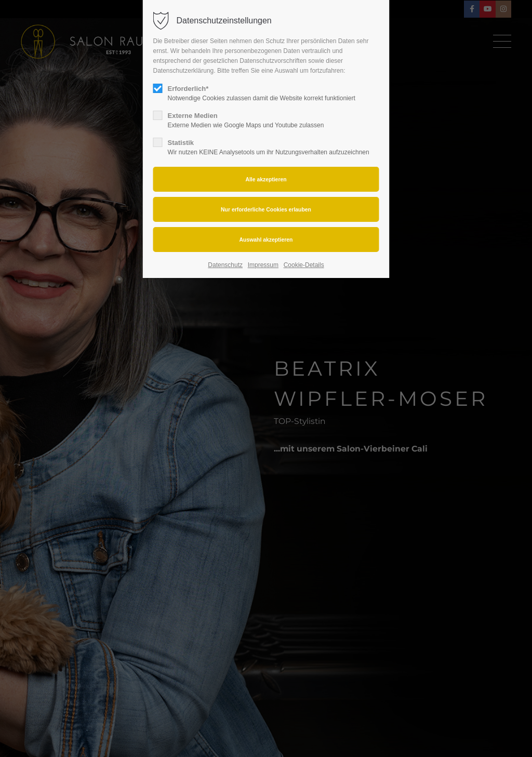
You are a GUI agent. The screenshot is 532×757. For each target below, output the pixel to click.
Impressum (263, 265)
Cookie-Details (304, 265)
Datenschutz (225, 265)
